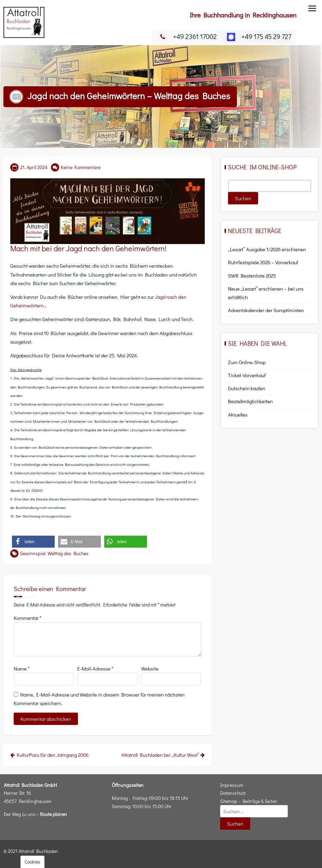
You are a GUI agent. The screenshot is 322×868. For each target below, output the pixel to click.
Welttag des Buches (68, 553)
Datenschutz (233, 793)
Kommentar (28, 618)
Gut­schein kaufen (247, 388)
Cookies (32, 862)
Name (22, 668)
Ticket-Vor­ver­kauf (247, 375)
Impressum (232, 785)
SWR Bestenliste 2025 (252, 276)
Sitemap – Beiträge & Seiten (249, 801)
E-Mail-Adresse (95, 668)
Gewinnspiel (33, 553)
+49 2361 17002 (187, 36)
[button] (33, 542)
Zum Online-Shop (247, 362)
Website (150, 668)
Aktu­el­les (238, 414)
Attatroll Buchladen (38, 851)
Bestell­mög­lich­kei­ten (250, 401)
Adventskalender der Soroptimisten (266, 310)
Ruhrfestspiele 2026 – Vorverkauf (263, 262)
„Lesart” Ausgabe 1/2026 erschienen (267, 249)
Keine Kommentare (81, 167)
